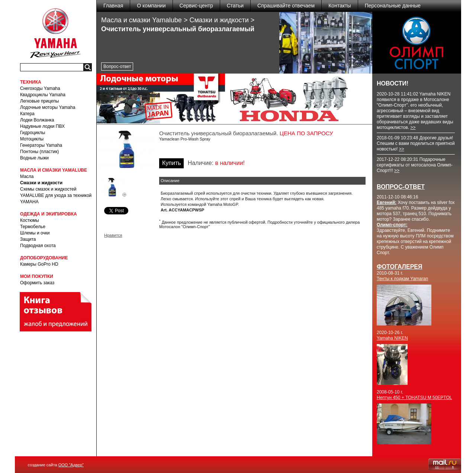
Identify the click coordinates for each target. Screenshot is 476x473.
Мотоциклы (32, 139)
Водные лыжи (34, 158)
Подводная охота (38, 246)
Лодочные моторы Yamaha (48, 107)
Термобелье (33, 227)
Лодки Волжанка (37, 120)
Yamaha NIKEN (392, 338)
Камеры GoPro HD (39, 264)
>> (413, 127)
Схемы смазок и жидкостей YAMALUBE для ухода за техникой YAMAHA (56, 195)
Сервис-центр (196, 6)
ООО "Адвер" (71, 465)
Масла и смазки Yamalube (141, 20)
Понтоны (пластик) (39, 152)
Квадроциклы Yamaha (43, 95)
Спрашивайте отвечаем (286, 6)
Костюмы (30, 220)
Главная (113, 6)
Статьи (235, 6)
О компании (151, 6)
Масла (27, 176)
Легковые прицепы (39, 101)
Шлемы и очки (35, 233)
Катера (27, 114)
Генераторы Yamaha (41, 145)
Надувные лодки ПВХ (42, 126)
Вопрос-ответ (117, 67)
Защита (28, 239)
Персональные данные (393, 6)
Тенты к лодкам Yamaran (402, 279)
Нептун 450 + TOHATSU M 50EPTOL (414, 398)
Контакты (340, 6)
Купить (172, 163)
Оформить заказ (37, 283)
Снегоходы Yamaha (40, 88)
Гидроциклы (33, 133)
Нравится (113, 235)
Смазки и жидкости (41, 183)
